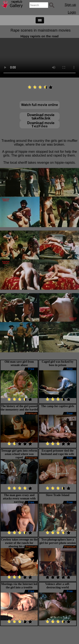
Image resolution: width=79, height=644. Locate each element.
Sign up (70, 5)
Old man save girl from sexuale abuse (19, 363)
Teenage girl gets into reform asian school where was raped (19, 454)
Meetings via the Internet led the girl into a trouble (19, 586)
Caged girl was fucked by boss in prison (58, 363)
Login (72, 12)
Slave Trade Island (58, 495)
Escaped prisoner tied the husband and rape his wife (58, 452)
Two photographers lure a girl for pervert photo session (58, 541)
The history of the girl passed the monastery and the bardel (19, 408)
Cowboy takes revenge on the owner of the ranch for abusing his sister (19, 543)
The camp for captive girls (58, 406)
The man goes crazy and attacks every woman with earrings (19, 498)
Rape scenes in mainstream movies (41, 30)
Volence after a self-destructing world (58, 586)
